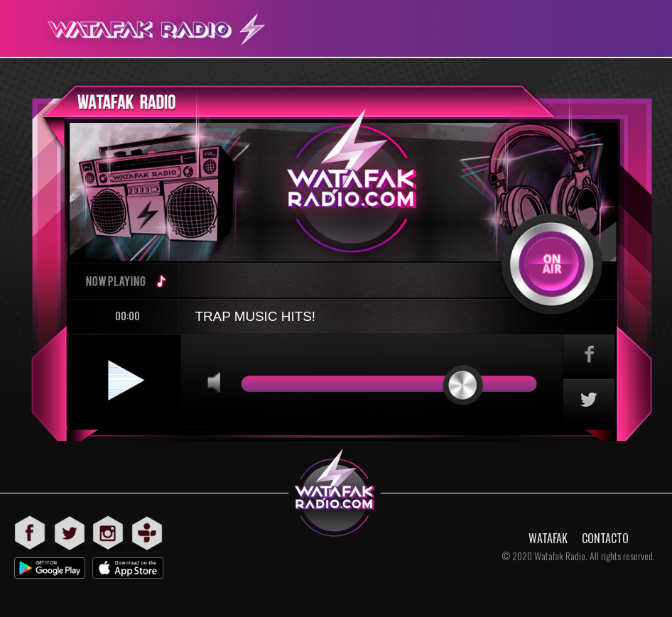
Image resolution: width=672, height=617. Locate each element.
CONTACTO (605, 538)
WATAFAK (548, 538)
